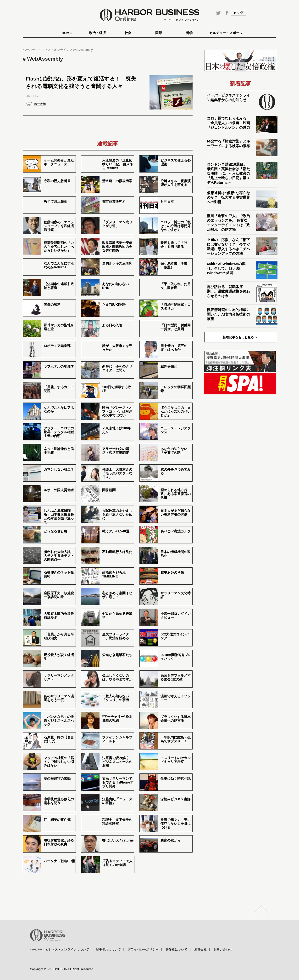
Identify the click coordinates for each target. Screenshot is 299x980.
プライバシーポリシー (143, 949)
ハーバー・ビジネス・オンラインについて (59, 949)
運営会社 (200, 949)
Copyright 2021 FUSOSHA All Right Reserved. (62, 969)
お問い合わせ (223, 949)
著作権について (176, 949)
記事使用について (108, 949)
